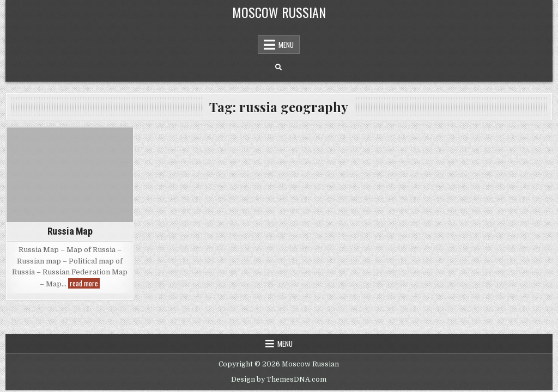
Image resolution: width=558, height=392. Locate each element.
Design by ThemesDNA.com (279, 379)
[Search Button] (278, 68)
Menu (286, 45)
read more (85, 283)
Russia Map (70, 231)
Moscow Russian (279, 12)
